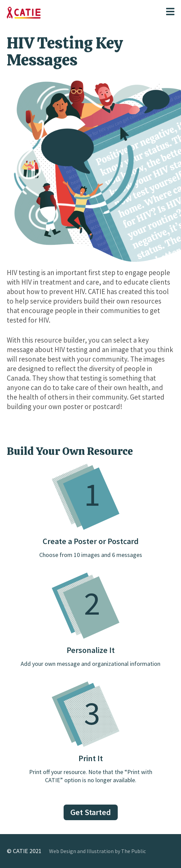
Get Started (91, 812)
